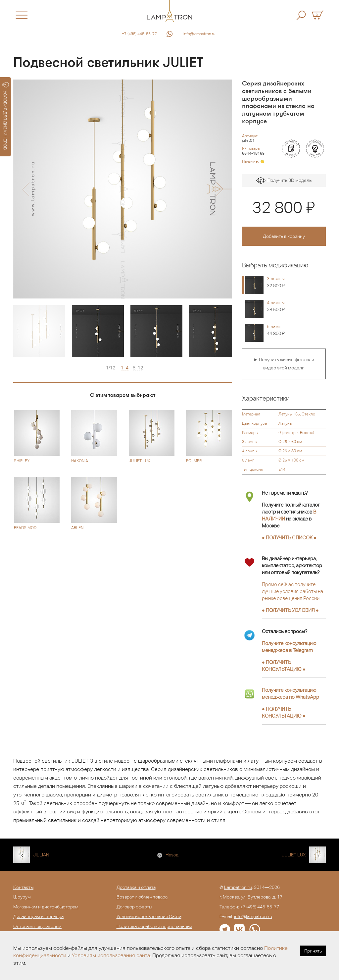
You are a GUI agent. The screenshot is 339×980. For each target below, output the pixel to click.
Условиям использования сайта (111, 955)
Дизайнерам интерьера (38, 916)
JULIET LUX (294, 855)
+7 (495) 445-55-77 (139, 34)
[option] (123, 189)
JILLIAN (41, 855)
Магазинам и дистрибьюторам (46, 907)
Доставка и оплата (136, 887)
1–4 (125, 368)
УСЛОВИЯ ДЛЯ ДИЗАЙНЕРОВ (5, 116)
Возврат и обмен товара (142, 897)
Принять (313, 951)
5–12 (138, 368)
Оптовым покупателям (37, 926)
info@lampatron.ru (199, 34)
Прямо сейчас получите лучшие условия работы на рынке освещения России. (292, 591)
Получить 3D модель (284, 181)
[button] (26, 189)
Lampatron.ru (238, 887)
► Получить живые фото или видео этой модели (284, 364)
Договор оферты (134, 907)
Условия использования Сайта (149, 916)
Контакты (23, 887)
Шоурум (22, 897)
